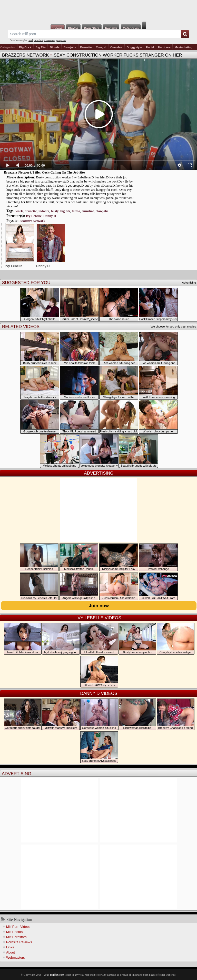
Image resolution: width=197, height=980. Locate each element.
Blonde (55, 47)
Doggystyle (134, 47)
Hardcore (164, 47)
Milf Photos (14, 932)
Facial (150, 47)
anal (31, 40)
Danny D (50, 216)
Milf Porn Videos (18, 927)
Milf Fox (98, 11)
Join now (99, 606)
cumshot (38, 40)
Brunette (86, 47)
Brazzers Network (25, 55)
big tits (65, 211)
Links (10, 947)
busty (55, 211)
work (19, 211)
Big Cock (25, 47)
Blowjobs (70, 47)
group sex (61, 40)
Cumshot (116, 47)
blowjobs (102, 211)
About (11, 952)
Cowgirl (101, 47)
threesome (49, 40)
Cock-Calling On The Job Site (63, 172)
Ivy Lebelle (34, 216)
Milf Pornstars (16, 937)
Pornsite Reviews (19, 942)
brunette (31, 211)
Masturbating (184, 47)
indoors (44, 211)
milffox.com (57, 975)
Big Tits (41, 47)
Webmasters (16, 958)
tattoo (76, 211)
